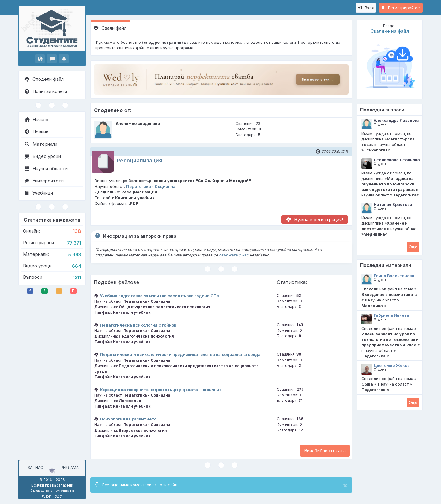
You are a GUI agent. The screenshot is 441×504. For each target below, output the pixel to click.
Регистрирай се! (401, 8)
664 (77, 266)
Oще (413, 247)
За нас (34, 467)
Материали (41, 144)
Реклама (70, 467)
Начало (37, 119)
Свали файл (110, 28)
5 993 (75, 254)
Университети (44, 181)
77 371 (74, 243)
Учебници (39, 193)
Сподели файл (44, 79)
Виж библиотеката (325, 451)
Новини (37, 132)
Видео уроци (43, 156)
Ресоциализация (139, 161)
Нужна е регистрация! (315, 220)
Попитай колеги (46, 91)
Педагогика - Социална (151, 186)
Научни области (46, 168)
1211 (77, 277)
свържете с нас (234, 255)
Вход (366, 8)
